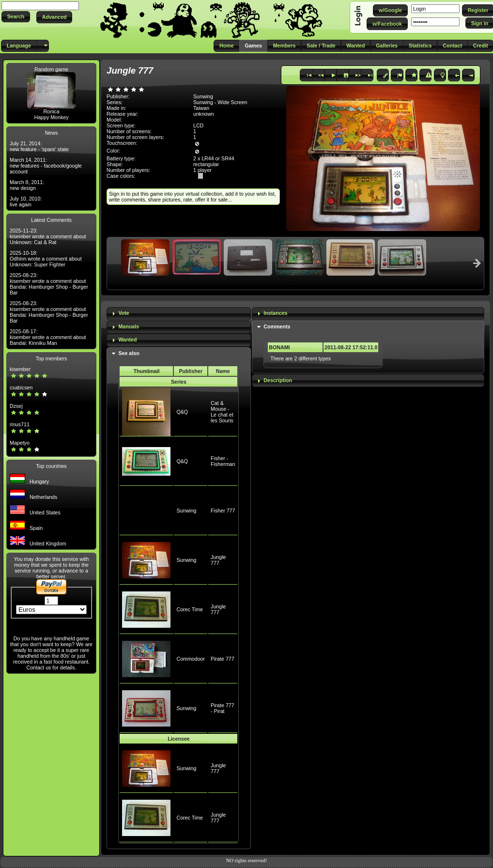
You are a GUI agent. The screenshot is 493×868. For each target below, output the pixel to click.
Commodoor (191, 659)
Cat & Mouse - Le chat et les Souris (222, 412)
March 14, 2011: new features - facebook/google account (46, 166)
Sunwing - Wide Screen (220, 102)
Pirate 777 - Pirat (223, 708)
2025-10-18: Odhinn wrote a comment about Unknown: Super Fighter (46, 259)
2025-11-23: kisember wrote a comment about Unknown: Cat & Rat (48, 236)
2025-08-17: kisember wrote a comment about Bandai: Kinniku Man (48, 337)
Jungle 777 (218, 560)
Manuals (129, 326)
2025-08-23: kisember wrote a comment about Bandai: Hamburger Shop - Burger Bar (49, 284)
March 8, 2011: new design (27, 185)
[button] (16, 17)
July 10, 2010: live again (26, 201)
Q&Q (182, 412)
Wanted (127, 340)
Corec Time (189, 609)
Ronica (51, 111)
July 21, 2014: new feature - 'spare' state (39, 146)
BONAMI (279, 347)
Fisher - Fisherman (223, 461)
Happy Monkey (51, 117)
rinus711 (20, 424)
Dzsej (16, 406)
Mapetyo (20, 443)
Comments (277, 326)
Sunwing (186, 511)
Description (278, 380)
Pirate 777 (223, 659)
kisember (20, 369)
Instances (275, 313)
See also (129, 353)
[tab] (179, 314)
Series (179, 382)
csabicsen (21, 387)
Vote (123, 313)
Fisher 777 (223, 511)
